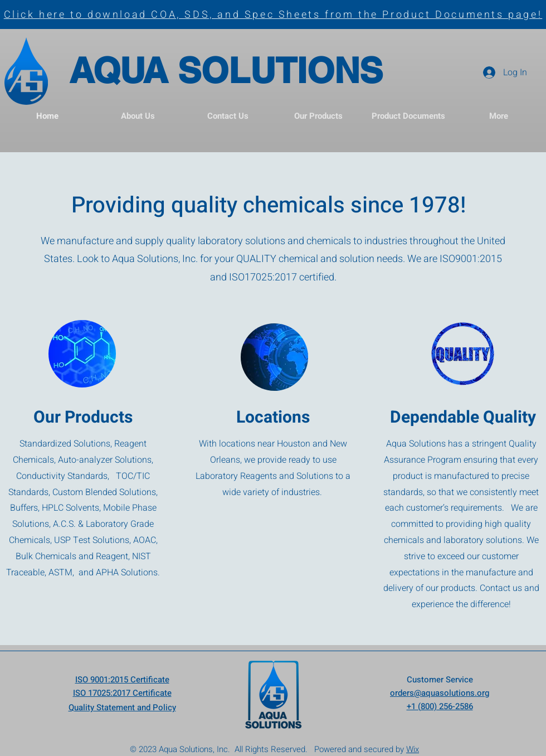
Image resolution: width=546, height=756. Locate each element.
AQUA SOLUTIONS (226, 70)
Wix (413, 749)
